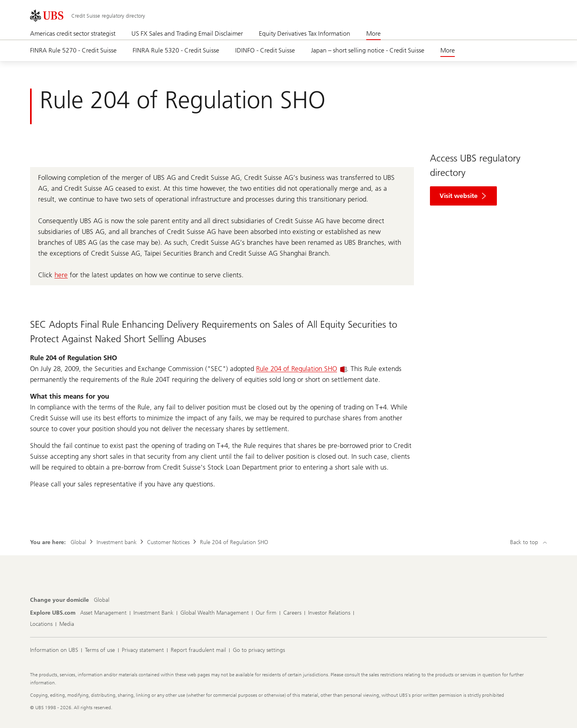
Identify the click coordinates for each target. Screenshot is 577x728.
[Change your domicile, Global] (102, 600)
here (61, 275)
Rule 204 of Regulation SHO (301, 369)
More (373, 33)
